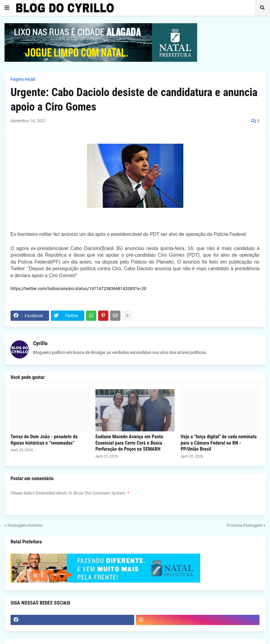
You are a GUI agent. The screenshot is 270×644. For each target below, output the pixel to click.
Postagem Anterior (25, 525)
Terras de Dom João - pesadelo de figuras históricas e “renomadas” (44, 440)
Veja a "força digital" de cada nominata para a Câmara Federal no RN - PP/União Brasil (219, 443)
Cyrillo (40, 343)
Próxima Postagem (245, 525)
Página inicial (23, 79)
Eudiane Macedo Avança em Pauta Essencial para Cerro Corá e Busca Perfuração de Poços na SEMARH (129, 443)
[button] (7, 8)
